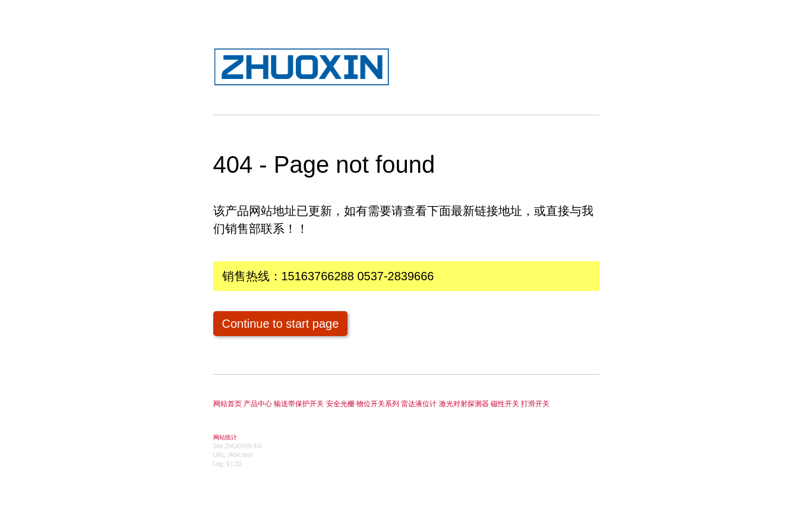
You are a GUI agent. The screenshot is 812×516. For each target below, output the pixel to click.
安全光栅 (340, 404)
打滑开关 (535, 404)
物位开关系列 (378, 404)
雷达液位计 (419, 404)
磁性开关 (505, 404)
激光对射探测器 (464, 404)
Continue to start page (281, 324)
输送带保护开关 (299, 404)
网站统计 (225, 437)
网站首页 (228, 404)
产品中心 (258, 404)
